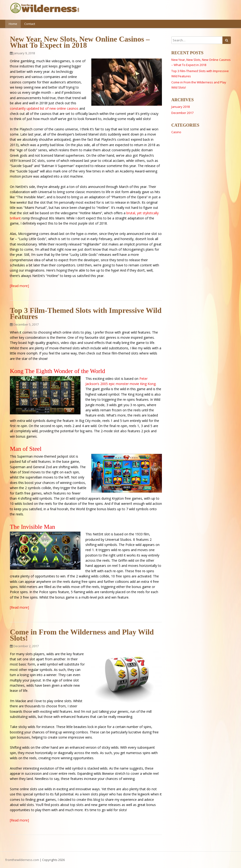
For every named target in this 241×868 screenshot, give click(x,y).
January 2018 (181, 107)
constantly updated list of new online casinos (44, 108)
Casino (176, 132)
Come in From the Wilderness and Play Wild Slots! (82, 635)
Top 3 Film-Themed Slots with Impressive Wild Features (86, 313)
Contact (30, 24)
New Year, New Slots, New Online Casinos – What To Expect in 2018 (80, 42)
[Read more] (19, 286)
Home (13, 24)
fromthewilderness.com (22, 860)
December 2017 (182, 113)
